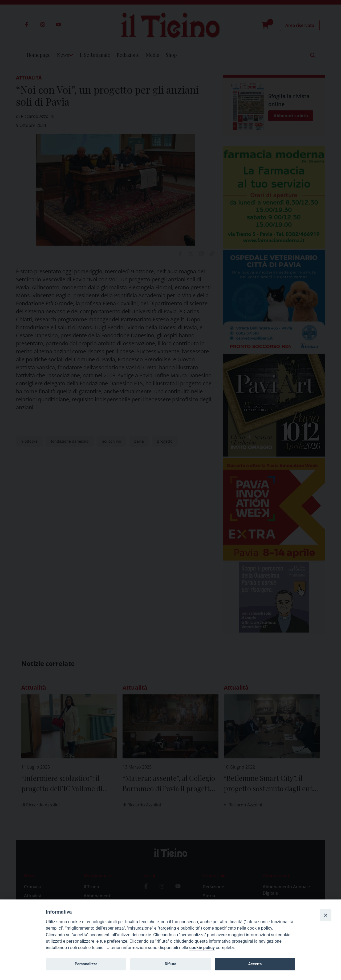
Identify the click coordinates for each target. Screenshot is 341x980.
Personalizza (86, 964)
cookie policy (202, 948)
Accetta (255, 964)
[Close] (326, 915)
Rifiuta (170, 964)
